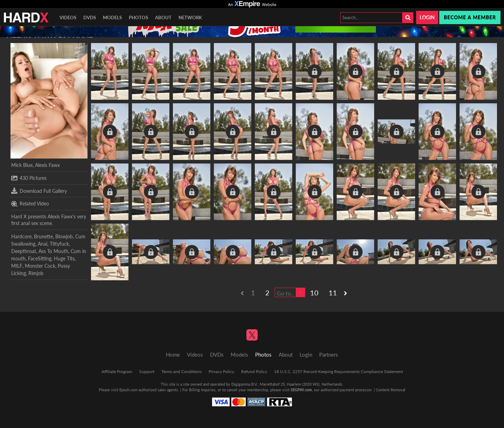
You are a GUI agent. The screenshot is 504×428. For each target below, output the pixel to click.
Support (147, 371)
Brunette (43, 236)
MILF (17, 266)
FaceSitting (40, 258)
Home (173, 355)
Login (427, 17)
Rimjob (36, 273)
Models (112, 17)
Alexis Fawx (47, 165)
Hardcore (21, 236)
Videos (68, 17)
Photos (138, 17)
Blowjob (64, 236)
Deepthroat (24, 251)
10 (314, 293)
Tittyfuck (59, 244)
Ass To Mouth (53, 251)
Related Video (30, 204)
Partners (329, 355)
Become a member (470, 17)
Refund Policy (254, 371)
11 (333, 293)
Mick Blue (22, 165)
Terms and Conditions (181, 371)
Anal (43, 244)
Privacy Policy (221, 371)
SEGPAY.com (301, 390)
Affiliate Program (117, 371)
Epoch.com (128, 390)
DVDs (90, 17)
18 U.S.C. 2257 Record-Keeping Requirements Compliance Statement (338, 371)
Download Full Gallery (39, 191)
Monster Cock (40, 266)
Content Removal (391, 390)
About (163, 17)
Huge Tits (64, 258)
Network (190, 17)
